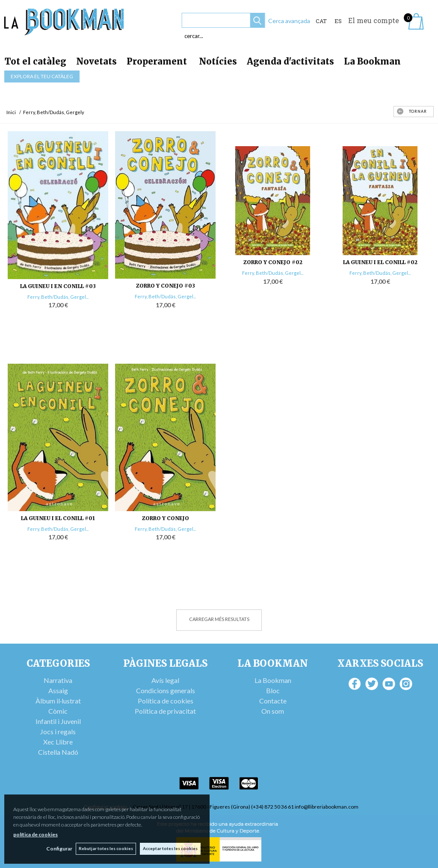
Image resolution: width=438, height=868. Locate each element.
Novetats (96, 61)
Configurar (58, 849)
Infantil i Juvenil (58, 721)
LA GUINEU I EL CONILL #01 (58, 518)
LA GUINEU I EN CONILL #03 (58, 286)
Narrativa (58, 680)
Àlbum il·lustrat (58, 701)
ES (338, 21)
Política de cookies (166, 701)
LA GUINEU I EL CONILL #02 (380, 262)
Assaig (58, 690)
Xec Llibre (58, 742)
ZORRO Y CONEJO (166, 518)
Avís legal (165, 680)
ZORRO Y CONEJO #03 (166, 286)
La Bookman (372, 61)
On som (273, 711)
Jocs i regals (58, 731)
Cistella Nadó (58, 752)
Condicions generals (166, 690)
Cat (321, 21)
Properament (158, 61)
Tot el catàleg (36, 61)
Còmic (58, 711)
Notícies (218, 61)
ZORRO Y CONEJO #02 (273, 262)
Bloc (273, 690)
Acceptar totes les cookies (170, 848)
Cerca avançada (289, 21)
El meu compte (374, 20)
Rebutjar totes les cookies (105, 848)
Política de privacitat (165, 711)
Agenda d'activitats (290, 61)
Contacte (273, 701)
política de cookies (36, 834)
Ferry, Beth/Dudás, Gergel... (58, 297)
